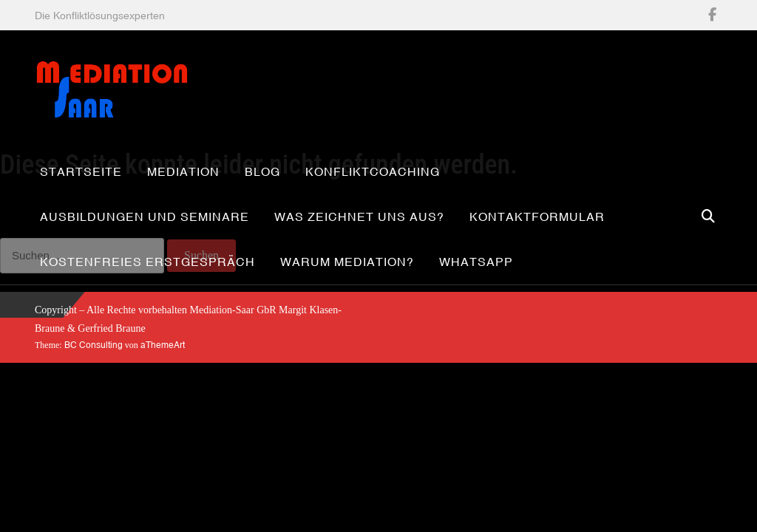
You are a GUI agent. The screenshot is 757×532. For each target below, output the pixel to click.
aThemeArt (163, 345)
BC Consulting (94, 345)
